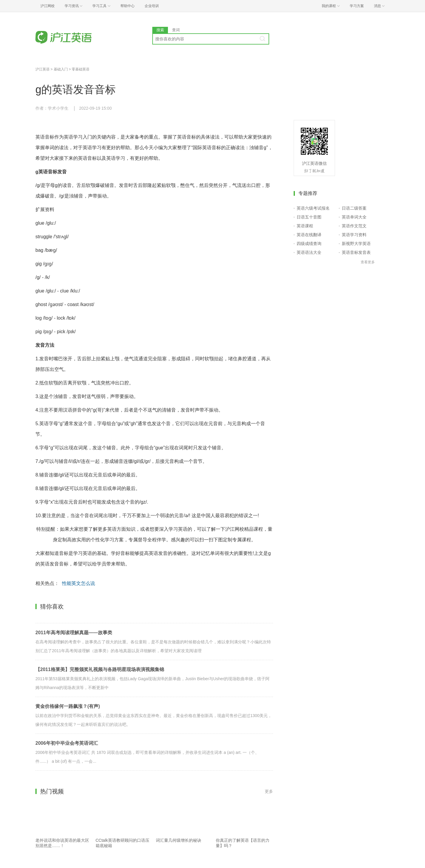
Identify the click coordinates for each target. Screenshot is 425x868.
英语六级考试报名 (313, 208)
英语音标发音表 (356, 252)
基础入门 (61, 69)
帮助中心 (127, 6)
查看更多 (368, 262)
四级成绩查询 (309, 244)
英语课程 (305, 226)
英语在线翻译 (309, 235)
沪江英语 (42, 69)
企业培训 (152, 6)
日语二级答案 (354, 208)
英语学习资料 (354, 235)
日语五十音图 (309, 217)
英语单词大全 (354, 217)
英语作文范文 (354, 226)
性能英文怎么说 (79, 583)
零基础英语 (81, 69)
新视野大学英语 (356, 244)
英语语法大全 (309, 252)
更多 (269, 791)
